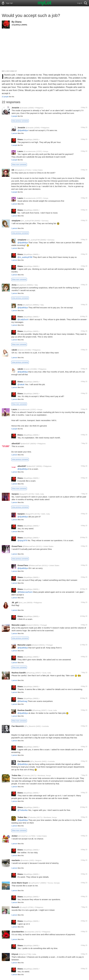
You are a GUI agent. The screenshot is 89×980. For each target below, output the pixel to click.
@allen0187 (25, 444)
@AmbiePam (23, 836)
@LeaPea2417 (34, 883)
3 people (14, 160)
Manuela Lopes (19, 625)
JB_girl (15, 602)
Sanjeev (15, 494)
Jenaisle (15, 108)
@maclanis (25, 860)
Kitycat (15, 954)
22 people (5, 97)
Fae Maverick (18, 726)
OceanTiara (17, 546)
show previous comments (20, 121)
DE (13, 170)
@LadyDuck (21, 285)
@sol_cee (22, 603)
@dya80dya (16, 25)
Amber (15, 836)
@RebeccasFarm (29, 546)
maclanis (16, 860)
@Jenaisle (24, 108)
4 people (14, 116)
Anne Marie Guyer (20, 883)
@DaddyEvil (19, 170)
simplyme (16, 221)
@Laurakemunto (29, 151)
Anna (14, 285)
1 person (14, 133)
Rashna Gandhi (19, 673)
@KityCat (22, 954)
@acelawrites (18, 932)
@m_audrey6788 (27, 221)
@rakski (21, 350)
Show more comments (19, 165)
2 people (14, 145)
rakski (14, 350)
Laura (20, 151)
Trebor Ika (16, 775)
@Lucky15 (23, 907)
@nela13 (29, 625)
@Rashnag (30, 673)
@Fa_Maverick (30, 726)
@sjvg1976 (24, 494)
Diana (18, 22)
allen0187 (16, 443)
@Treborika (26, 775)
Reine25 (15, 907)
